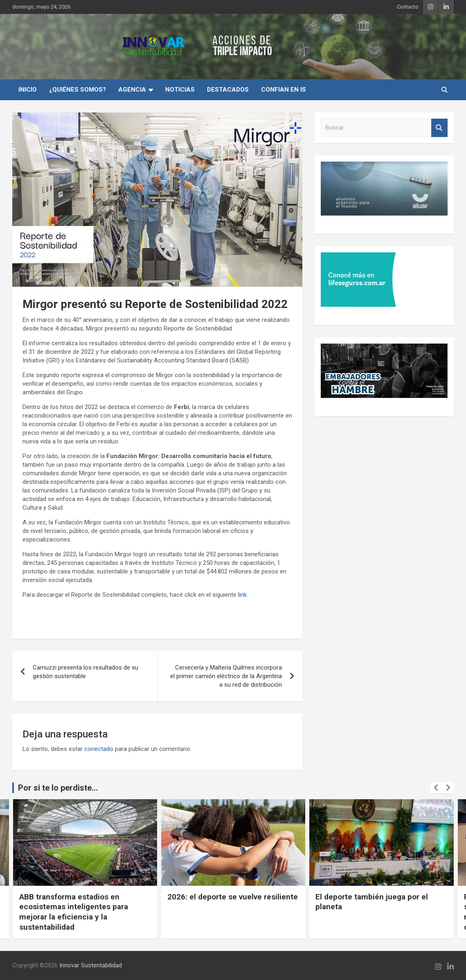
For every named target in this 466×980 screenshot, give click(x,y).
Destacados (228, 90)
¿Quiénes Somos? (78, 90)
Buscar (439, 128)
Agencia (132, 90)
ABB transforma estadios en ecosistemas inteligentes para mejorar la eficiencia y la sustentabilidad (74, 912)
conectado (99, 749)
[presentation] (436, 788)
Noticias (180, 90)
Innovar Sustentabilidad (91, 965)
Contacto (408, 7)
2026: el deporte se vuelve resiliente (233, 897)
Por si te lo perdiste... (58, 788)
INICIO (28, 90)
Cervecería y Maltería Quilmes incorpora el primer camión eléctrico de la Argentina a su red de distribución (226, 676)
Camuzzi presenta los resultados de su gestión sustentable (86, 672)
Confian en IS (284, 90)
